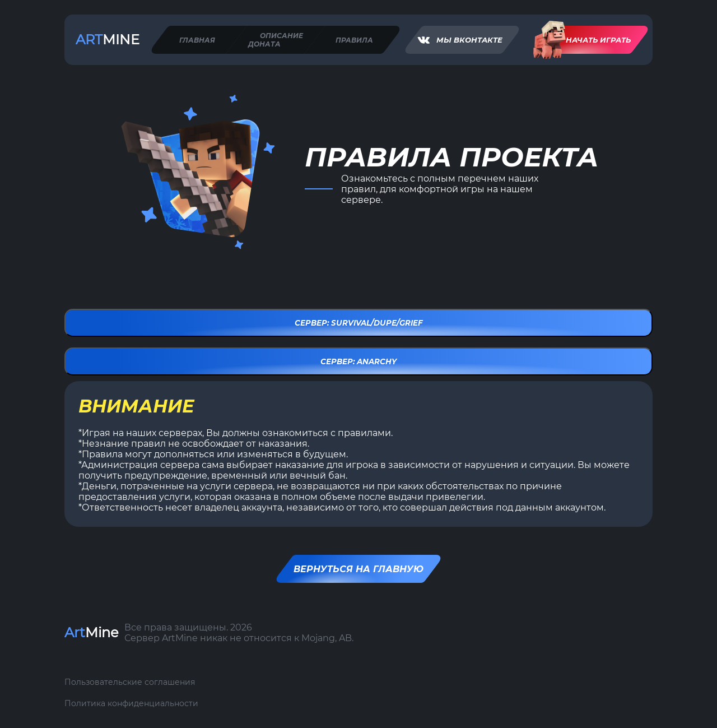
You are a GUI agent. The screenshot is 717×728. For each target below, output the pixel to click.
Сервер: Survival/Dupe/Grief (359, 323)
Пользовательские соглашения (130, 682)
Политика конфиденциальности (131, 703)
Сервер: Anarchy (358, 361)
